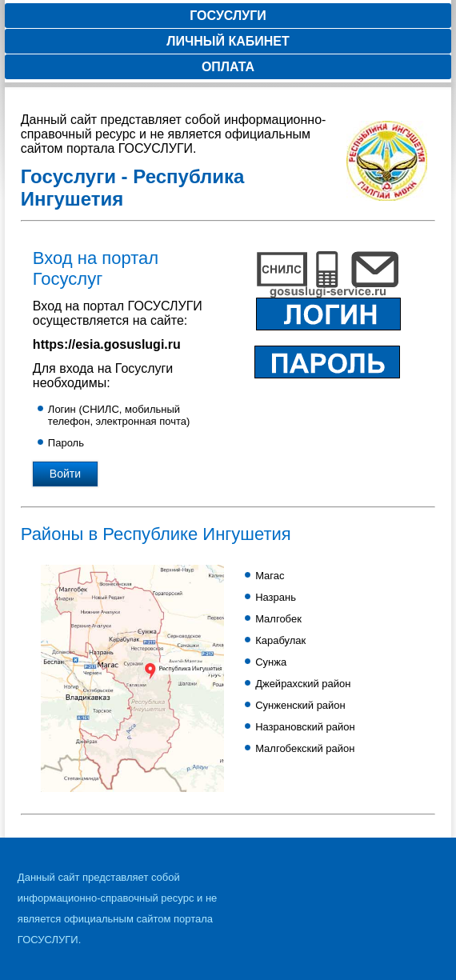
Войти (65, 474)
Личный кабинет (228, 41)
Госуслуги (228, 16)
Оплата (228, 67)
